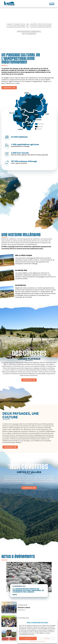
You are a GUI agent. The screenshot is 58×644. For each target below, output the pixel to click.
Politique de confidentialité (37, 641)
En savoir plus (9, 88)
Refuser (47, 638)
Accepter (28, 638)
